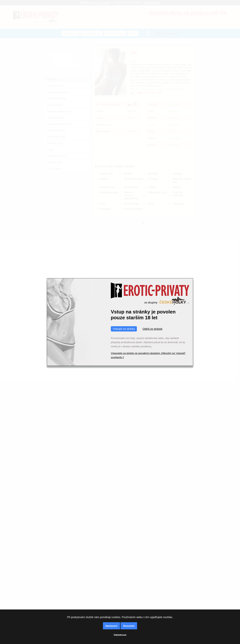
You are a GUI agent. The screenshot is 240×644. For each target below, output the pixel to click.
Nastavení (111, 626)
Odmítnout (120, 635)
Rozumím (129, 626)
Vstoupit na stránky (124, 329)
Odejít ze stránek (152, 329)
